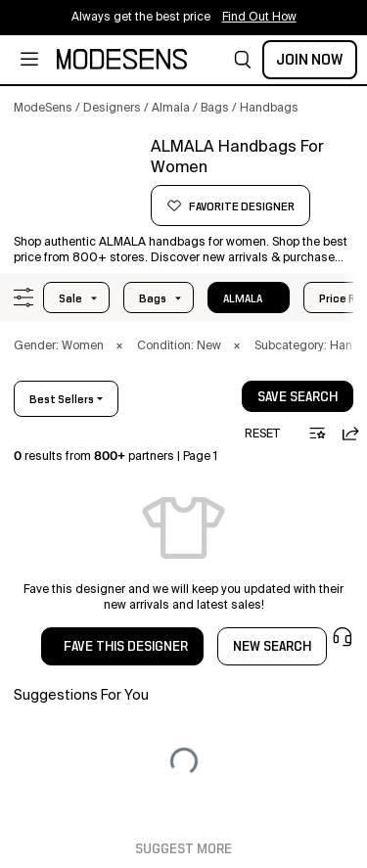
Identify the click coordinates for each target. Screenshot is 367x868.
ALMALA (243, 298)
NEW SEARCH (272, 647)
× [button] (119, 346)
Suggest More (183, 849)
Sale (70, 298)
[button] (243, 60)
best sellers (62, 399)
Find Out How (259, 18)
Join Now (310, 60)
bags (153, 298)
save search (298, 397)
